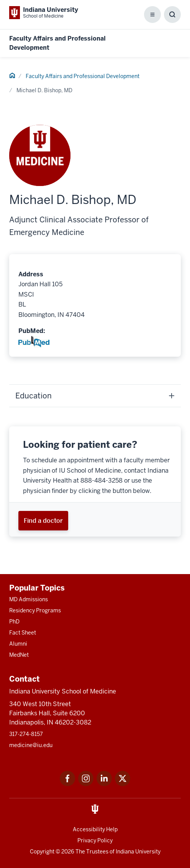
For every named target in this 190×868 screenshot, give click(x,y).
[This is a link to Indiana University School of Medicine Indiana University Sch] (44, 13)
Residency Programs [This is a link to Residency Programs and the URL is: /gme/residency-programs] (35, 610)
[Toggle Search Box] (172, 15)
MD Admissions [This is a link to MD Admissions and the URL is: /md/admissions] (29, 599)
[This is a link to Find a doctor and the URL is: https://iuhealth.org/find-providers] (43, 521)
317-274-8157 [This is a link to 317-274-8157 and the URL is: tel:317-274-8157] (26, 734)
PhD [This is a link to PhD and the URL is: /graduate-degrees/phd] (14, 622)
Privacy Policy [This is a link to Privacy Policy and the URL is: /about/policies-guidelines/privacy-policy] (95, 840)
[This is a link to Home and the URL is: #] (12, 77)
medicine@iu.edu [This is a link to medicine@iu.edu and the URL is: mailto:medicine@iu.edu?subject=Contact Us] (31, 745)
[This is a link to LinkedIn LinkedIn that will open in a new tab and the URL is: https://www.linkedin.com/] (104, 784)
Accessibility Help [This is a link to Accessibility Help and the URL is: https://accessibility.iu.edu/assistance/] (95, 829)
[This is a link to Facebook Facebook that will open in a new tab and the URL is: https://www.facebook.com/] (67, 784)
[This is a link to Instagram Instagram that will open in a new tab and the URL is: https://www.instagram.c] (86, 784)
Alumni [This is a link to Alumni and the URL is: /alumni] (18, 644)
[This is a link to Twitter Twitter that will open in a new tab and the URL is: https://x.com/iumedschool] (123, 784)
